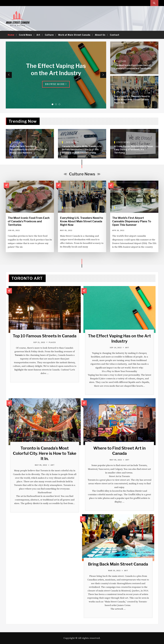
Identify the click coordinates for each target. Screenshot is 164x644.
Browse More (56, 84)
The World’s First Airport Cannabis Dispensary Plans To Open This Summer (132, 221)
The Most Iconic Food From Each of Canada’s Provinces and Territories (29, 221)
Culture (49, 35)
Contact (115, 35)
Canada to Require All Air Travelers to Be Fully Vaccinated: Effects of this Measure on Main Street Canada (82, 150)
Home (11, 35)
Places (52, 342)
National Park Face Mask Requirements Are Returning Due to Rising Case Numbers (29, 150)
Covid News (25, 35)
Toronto (19, 355)
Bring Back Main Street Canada (118, 564)
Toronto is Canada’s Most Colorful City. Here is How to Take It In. (45, 453)
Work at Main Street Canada (74, 35)
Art (38, 35)
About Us (100, 35)
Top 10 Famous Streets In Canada (45, 336)
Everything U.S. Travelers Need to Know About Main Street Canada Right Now (132, 100)
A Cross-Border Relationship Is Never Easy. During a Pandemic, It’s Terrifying (134, 150)
